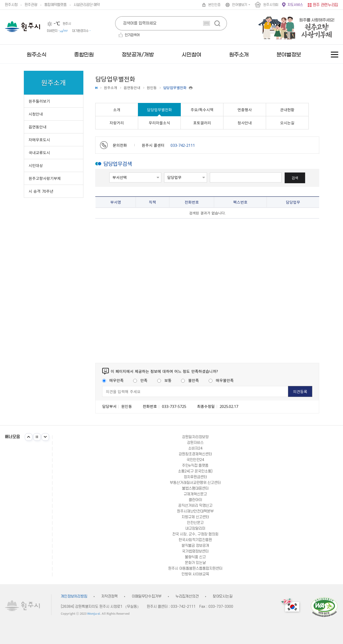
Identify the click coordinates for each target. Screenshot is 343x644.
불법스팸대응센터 (195, 488)
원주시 (23, 27)
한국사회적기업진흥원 (195, 540)
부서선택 (109, 172)
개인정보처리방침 (74, 596)
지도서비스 (295, 5)
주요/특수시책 (202, 110)
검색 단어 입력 (210, 172)
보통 (164, 380)
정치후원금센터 (195, 477)
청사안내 (245, 123)
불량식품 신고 (195, 557)
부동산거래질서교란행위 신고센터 (195, 483)
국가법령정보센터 (195, 551)
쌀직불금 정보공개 (195, 546)
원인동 (152, 88)
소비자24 (195, 448)
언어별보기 (240, 5)
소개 (117, 110)
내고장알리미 (195, 528)
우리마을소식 (159, 123)
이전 (29, 437)
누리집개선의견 (187, 596)
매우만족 (113, 380)
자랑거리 (117, 123)
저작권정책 (109, 596)
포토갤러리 (202, 123)
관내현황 (287, 110)
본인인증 (214, 5)
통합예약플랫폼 (55, 5)
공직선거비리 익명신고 (195, 506)
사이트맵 (335, 55)
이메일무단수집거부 (147, 596)
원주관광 (31, 5)
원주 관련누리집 (325, 5)
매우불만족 (221, 380)
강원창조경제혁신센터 (195, 454)
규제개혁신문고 (195, 494)
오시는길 (287, 123)
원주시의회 (271, 5)
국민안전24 (195, 460)
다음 (45, 437)
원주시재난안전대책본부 (195, 511)
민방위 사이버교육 (195, 574)
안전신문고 (195, 523)
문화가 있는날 (195, 563)
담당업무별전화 (159, 110)
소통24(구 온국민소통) (195, 471)
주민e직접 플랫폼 (195, 466)
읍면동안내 (132, 88)
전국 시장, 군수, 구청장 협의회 (195, 534)
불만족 (190, 380)
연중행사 (245, 110)
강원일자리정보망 (195, 437)
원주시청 (11, 5)
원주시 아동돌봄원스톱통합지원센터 (195, 568)
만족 (140, 380)
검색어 (164, 172)
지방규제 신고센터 (195, 517)
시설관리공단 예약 (87, 5)
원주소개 (111, 88)
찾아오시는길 (223, 596)
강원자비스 (195, 443)
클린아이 (195, 500)
